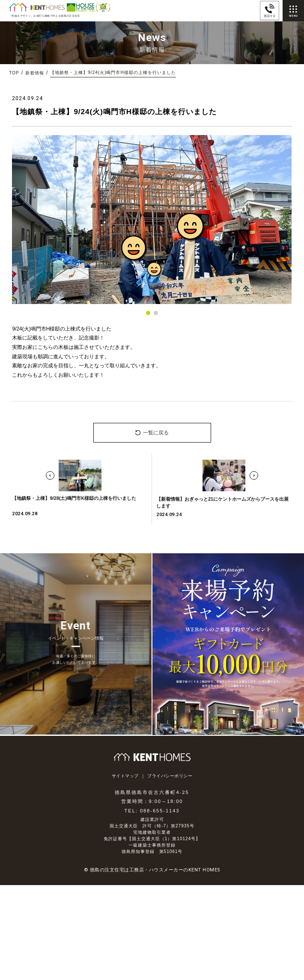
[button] (148, 313)
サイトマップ (125, 776)
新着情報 (35, 73)
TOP (14, 73)
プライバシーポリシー (170, 776)
